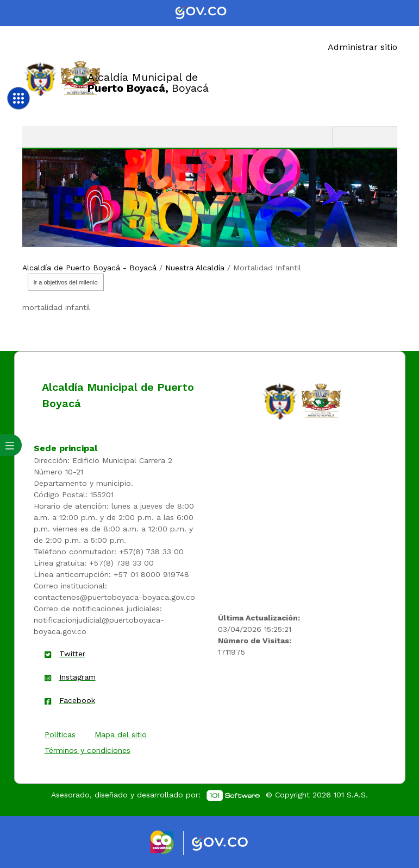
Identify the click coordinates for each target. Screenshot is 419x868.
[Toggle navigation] (365, 137)
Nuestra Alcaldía (195, 268)
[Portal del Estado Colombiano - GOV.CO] (210, 13)
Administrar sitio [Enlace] (362, 47)
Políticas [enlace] (60, 734)
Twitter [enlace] (72, 654)
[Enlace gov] (230, 844)
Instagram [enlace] (77, 677)
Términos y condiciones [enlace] (87, 750)
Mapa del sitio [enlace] (121, 734)
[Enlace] (40, 78)
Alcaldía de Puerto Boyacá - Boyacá (89, 268)
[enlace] (280, 401)
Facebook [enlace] (77, 700)
